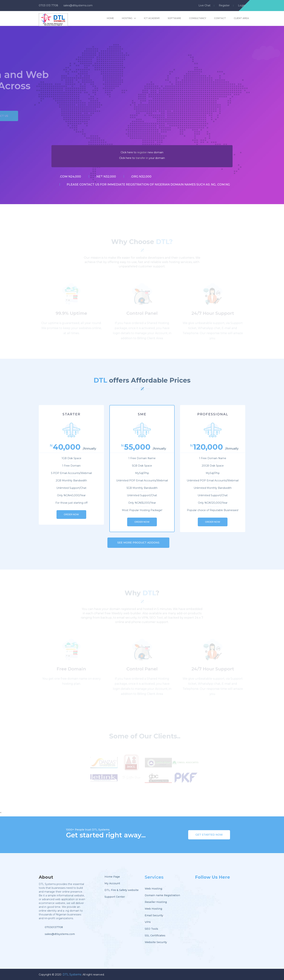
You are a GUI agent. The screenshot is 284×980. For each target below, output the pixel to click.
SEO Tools (151, 929)
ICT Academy (152, 18)
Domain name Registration (162, 895)
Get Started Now (209, 835)
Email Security (154, 915)
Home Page (112, 877)
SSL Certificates (155, 935)
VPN (148, 922)
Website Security (156, 942)
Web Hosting (153, 889)
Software (174, 18)
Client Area (241, 18)
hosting (127, 18)
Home (110, 18)
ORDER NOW (71, 514)
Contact (220, 18)
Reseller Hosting (156, 902)
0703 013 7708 (48, 5)
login (242, 5)
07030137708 (54, 927)
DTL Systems (72, 974)
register (224, 5)
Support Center (115, 897)
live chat (204, 5)
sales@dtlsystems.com (78, 5)
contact (87, 185)
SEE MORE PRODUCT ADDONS (138, 543)
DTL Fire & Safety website (122, 890)
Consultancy (198, 18)
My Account (112, 883)
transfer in (142, 158)
